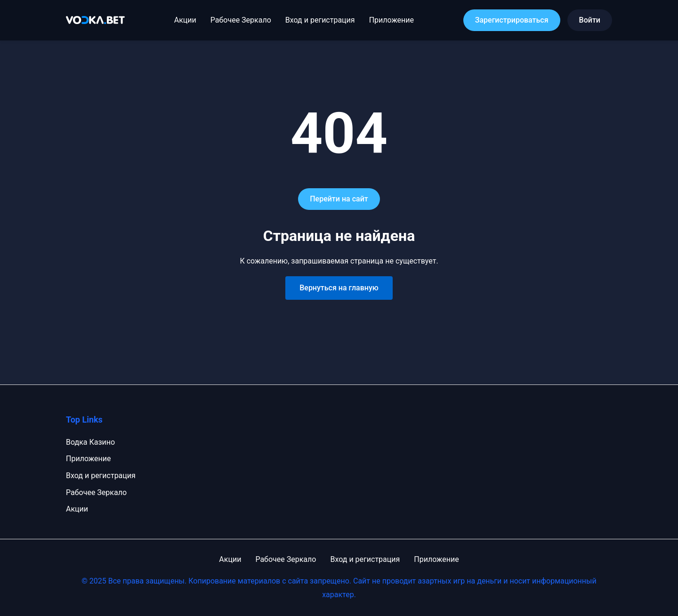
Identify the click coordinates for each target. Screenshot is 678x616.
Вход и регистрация (320, 20)
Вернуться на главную (339, 288)
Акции (185, 20)
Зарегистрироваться (512, 20)
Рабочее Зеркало (241, 20)
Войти (590, 20)
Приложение (391, 20)
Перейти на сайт (339, 199)
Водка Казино (90, 442)
